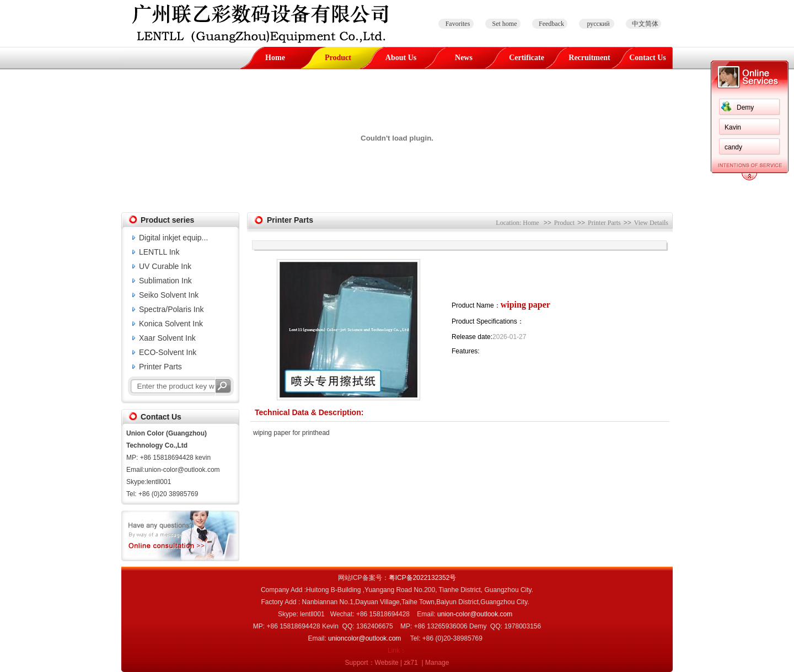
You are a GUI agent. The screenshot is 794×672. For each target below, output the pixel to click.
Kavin (733, 127)
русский (598, 24)
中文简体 (645, 24)
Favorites (458, 24)
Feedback (551, 24)
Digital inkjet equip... (173, 238)
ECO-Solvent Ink (168, 352)
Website (387, 663)
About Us (401, 58)
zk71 (411, 663)
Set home (505, 24)
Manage (437, 663)
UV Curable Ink (165, 266)
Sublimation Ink (165, 281)
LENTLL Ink (159, 252)
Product (338, 58)
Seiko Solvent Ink (169, 295)
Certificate (527, 58)
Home (275, 58)
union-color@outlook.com (475, 614)
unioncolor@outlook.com (364, 638)
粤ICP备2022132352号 (423, 578)
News (464, 58)
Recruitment (589, 58)
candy (733, 147)
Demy (745, 107)
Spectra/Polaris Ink (171, 309)
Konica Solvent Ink (171, 324)
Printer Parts (160, 367)
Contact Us (648, 58)
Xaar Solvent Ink (167, 338)
